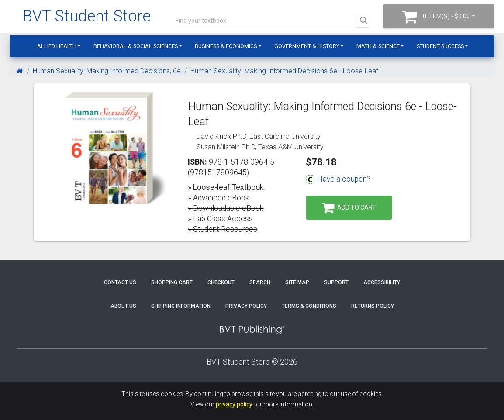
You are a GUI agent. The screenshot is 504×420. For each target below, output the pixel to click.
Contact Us (120, 282)
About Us (123, 306)
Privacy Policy (246, 306)
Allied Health (57, 46)
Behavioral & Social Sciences (136, 46)
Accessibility (382, 282)
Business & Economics (226, 46)
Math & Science (378, 46)
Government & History (307, 46)
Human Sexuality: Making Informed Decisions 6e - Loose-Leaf (284, 71)
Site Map (297, 282)
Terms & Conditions (309, 306)
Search (260, 282)
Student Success (440, 46)
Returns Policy (373, 306)
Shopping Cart (172, 282)
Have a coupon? (338, 179)
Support (336, 282)
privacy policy (234, 404)
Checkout (221, 282)
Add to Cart (349, 208)
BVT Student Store (87, 16)
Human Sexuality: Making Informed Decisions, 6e (107, 71)
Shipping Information (181, 306)
